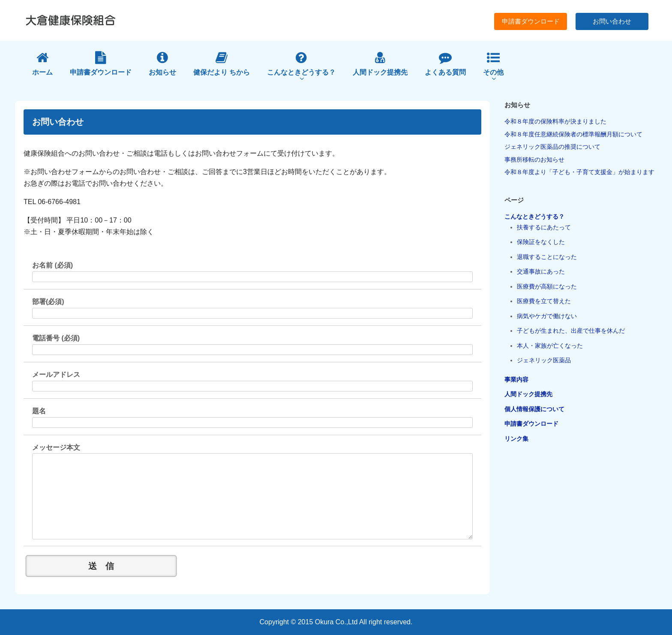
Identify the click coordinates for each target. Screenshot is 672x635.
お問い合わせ (612, 21)
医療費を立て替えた (544, 301)
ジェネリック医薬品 (544, 360)
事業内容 (516, 379)
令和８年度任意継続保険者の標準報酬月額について (573, 134)
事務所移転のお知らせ (534, 160)
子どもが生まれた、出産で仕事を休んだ (571, 331)
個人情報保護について (534, 409)
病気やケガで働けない (547, 316)
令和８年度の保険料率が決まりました (555, 121)
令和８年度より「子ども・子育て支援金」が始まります (579, 172)
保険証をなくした (541, 242)
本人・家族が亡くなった (550, 346)
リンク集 (516, 439)
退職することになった (547, 257)
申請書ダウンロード (531, 21)
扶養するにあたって (544, 227)
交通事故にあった (541, 271)
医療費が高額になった (547, 286)
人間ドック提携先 (528, 394)
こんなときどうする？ (534, 217)
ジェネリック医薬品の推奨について (552, 147)
